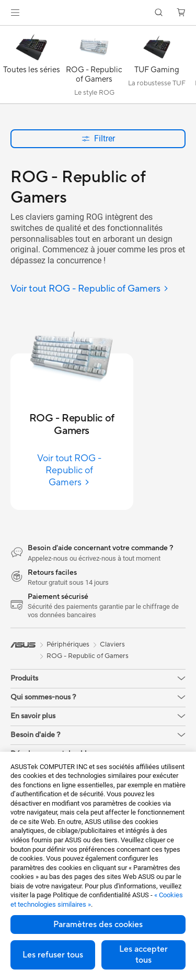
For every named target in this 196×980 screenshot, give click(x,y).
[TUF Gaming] (157, 67)
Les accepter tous (143, 955)
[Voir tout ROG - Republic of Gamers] (90, 289)
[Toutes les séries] (31, 67)
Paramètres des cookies (98, 925)
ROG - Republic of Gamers (88, 656)
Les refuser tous (53, 955)
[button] (15, 13)
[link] (98, 13)
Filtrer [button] (98, 138)
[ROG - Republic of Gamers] (94, 67)
